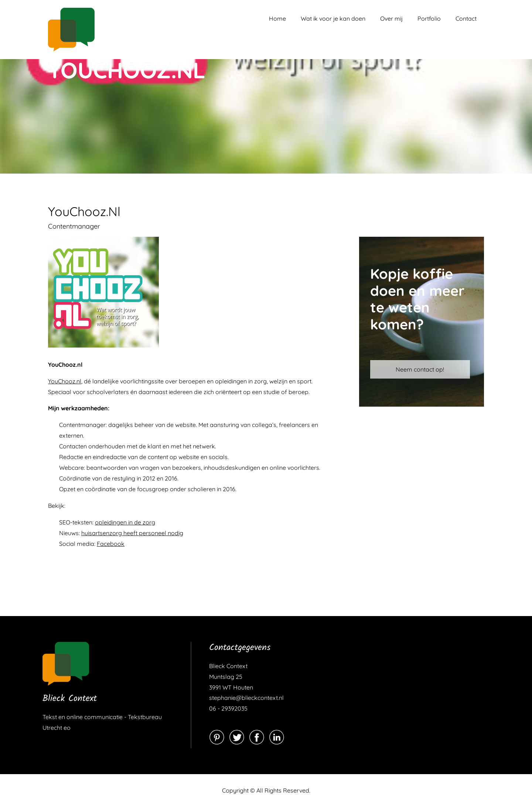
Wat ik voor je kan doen (333, 18)
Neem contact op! (420, 369)
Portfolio (429, 18)
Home (277, 18)
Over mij (391, 18)
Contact (466, 18)
